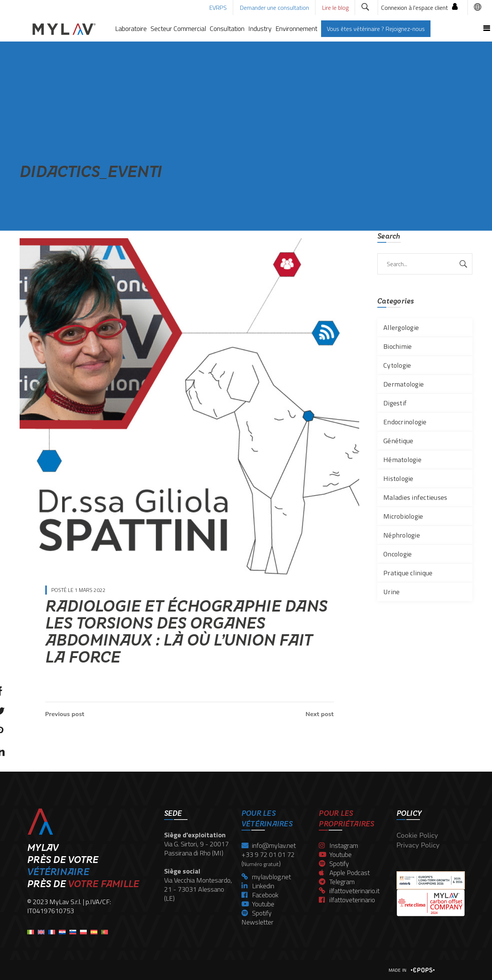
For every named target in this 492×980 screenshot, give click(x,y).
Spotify (257, 913)
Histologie (398, 478)
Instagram (338, 845)
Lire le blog (335, 8)
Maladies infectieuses (415, 497)
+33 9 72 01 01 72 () (268, 859)
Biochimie (397, 346)
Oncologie (397, 554)
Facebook (260, 895)
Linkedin (258, 886)
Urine (391, 592)
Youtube (258, 904)
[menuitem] (31, 930)
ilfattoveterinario (347, 900)
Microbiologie (403, 516)
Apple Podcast (344, 873)
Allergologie (401, 327)
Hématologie (402, 460)
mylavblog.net (266, 877)
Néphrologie (402, 535)
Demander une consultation (274, 8)
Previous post (65, 714)
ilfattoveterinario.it (349, 891)
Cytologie (397, 365)
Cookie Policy (417, 835)
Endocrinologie (405, 422)
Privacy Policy (418, 845)
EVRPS (218, 8)
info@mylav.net (269, 845)
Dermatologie (404, 384)
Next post (320, 714)
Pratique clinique (408, 573)
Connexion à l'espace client (414, 8)
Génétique (398, 441)
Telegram (337, 882)
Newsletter (258, 922)
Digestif (395, 403)
